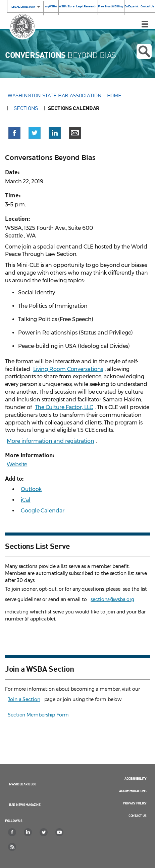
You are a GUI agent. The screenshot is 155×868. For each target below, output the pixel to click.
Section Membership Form (38, 715)
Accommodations (133, 791)
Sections (26, 108)
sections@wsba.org (112, 599)
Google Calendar (43, 511)
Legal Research (86, 6)
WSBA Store (66, 6)
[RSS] (12, 847)
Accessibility (136, 778)
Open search (144, 52)
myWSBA (51, 6)
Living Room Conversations (68, 369)
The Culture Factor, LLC (64, 407)
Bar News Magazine (25, 804)
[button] (14, 133)
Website (17, 464)
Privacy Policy (135, 803)
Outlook (31, 489)
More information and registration (50, 441)
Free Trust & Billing (110, 6)
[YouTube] (60, 832)
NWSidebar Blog (23, 784)
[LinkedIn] (28, 832)
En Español (132, 6)
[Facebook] (12, 832)
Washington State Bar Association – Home (65, 95)
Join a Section (24, 699)
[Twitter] (44, 832)
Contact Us (147, 6)
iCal (26, 500)
